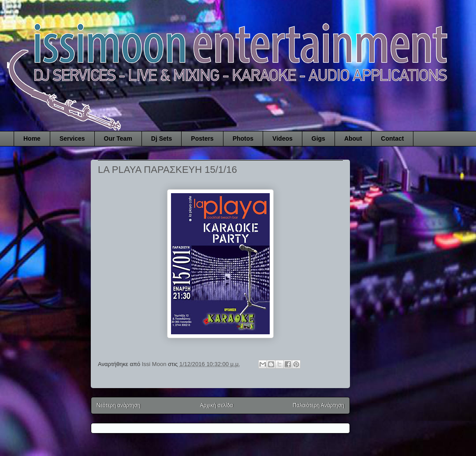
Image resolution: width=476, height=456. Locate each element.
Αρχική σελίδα (217, 405)
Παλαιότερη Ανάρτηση (318, 405)
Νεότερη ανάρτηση (118, 405)
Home (32, 138)
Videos (283, 138)
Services (72, 138)
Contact (392, 138)
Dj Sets (162, 138)
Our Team (118, 138)
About (353, 138)
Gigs (318, 138)
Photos (243, 138)
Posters (202, 138)
